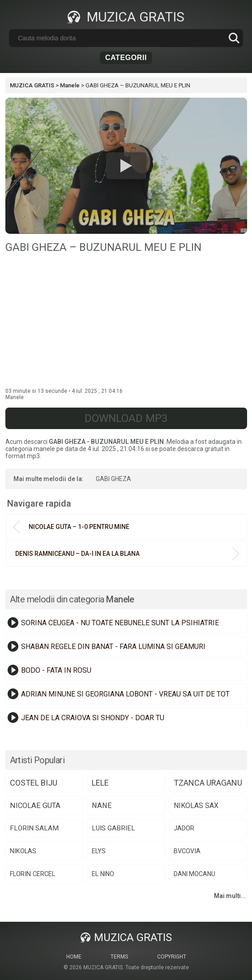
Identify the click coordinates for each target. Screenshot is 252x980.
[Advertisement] (126, 321)
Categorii (126, 58)
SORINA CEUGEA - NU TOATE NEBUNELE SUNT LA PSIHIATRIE (120, 623)
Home (74, 957)
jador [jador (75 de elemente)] (184, 828)
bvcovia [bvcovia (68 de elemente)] (187, 851)
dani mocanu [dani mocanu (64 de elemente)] (194, 874)
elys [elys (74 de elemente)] (99, 851)
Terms (119, 957)
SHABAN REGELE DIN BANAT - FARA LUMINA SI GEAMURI (113, 647)
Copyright (172, 957)
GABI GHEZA (113, 479)
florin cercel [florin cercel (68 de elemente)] (32, 874)
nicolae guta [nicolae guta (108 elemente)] (35, 806)
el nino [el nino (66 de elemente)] (103, 874)
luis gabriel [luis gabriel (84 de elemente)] (113, 828)
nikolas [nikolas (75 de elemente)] (23, 851)
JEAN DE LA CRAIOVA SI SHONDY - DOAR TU (93, 718)
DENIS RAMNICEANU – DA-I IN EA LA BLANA (77, 554)
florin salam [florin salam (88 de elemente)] (34, 828)
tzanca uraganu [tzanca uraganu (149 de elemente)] (208, 783)
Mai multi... (230, 896)
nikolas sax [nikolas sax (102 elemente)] (196, 806)
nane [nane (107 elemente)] (102, 806)
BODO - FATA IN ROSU (56, 670)
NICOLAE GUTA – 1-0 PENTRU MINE (79, 527)
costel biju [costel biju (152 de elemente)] (34, 783)
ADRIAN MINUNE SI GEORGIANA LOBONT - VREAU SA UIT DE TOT (125, 694)
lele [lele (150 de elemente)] (100, 783)
